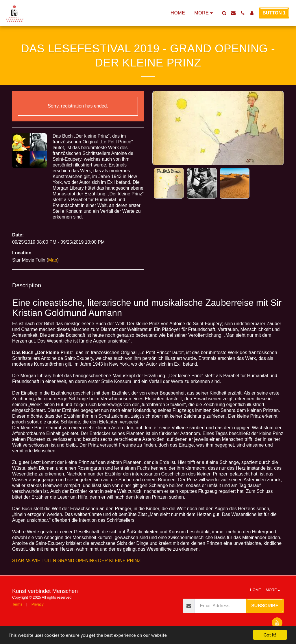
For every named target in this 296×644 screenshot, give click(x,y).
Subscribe (265, 606)
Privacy (38, 604)
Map (52, 260)
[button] (224, 13)
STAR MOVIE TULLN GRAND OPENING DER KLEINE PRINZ (76, 561)
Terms (17, 604)
